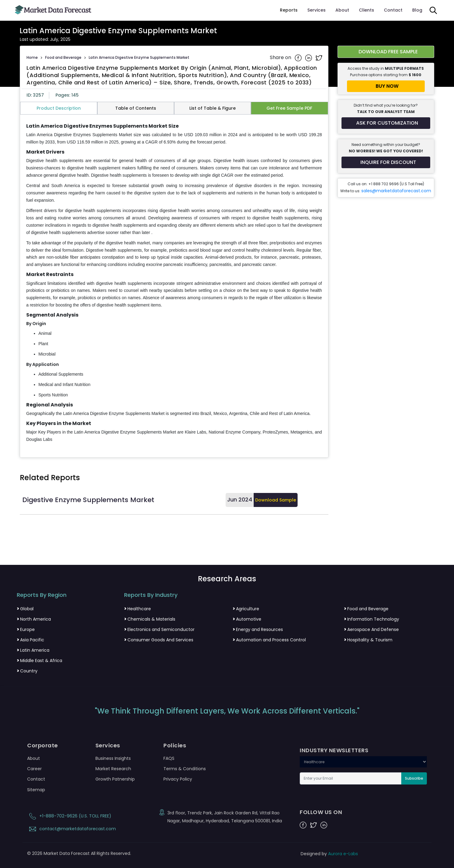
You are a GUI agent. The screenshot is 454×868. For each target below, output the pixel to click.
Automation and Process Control (269, 640)
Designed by (329, 854)
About (342, 10)
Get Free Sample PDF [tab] (289, 108)
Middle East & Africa (39, 661)
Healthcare (138, 609)
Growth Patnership (115, 779)
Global (25, 609)
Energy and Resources (258, 629)
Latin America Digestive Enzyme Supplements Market (139, 57)
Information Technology (372, 619)
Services (316, 10)
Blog (417, 10)
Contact (393, 10)
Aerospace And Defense (371, 629)
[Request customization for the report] (386, 123)
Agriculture (246, 609)
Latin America (33, 650)
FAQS (169, 758)
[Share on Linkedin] (309, 58)
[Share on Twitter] (319, 58)
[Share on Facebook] (299, 58)
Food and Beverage (63, 57)
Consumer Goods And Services (159, 640)
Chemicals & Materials (150, 619)
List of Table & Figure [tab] (213, 108)
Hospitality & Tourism (368, 640)
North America (34, 619)
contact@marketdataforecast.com (71, 829)
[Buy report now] (386, 86)
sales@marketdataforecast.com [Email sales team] (396, 191)
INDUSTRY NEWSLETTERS (334, 750)
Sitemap (36, 790)
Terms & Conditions (185, 769)
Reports (289, 10)
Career (34, 769)
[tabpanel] (174, 283)
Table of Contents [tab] (136, 108)
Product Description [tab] (59, 108)
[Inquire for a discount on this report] (386, 162)
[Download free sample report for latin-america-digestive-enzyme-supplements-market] (386, 52)
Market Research (113, 769)
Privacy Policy (178, 779)
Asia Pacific (30, 640)
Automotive (247, 619)
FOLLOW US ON (321, 812)
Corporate (43, 746)
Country (27, 671)
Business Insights (113, 758)
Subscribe (414, 778)
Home (32, 57)
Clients (366, 10)
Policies (175, 746)
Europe (26, 629)
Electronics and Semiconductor (159, 629)
